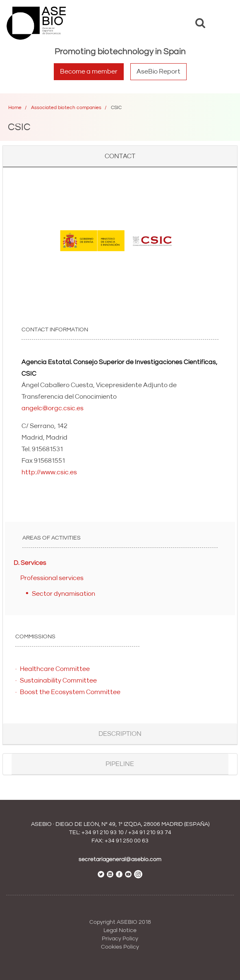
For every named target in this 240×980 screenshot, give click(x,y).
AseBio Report (158, 71)
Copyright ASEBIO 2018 (120, 922)
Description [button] (120, 734)
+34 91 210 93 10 (103, 833)
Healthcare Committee (55, 669)
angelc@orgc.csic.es (53, 408)
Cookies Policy (120, 947)
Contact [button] (120, 156)
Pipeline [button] (120, 764)
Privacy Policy (120, 939)
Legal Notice (120, 930)
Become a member (89, 71)
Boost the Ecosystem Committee (70, 692)
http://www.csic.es (49, 472)
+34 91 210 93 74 (150, 833)
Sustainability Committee (58, 680)
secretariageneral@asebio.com (120, 859)
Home (15, 108)
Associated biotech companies (66, 108)
